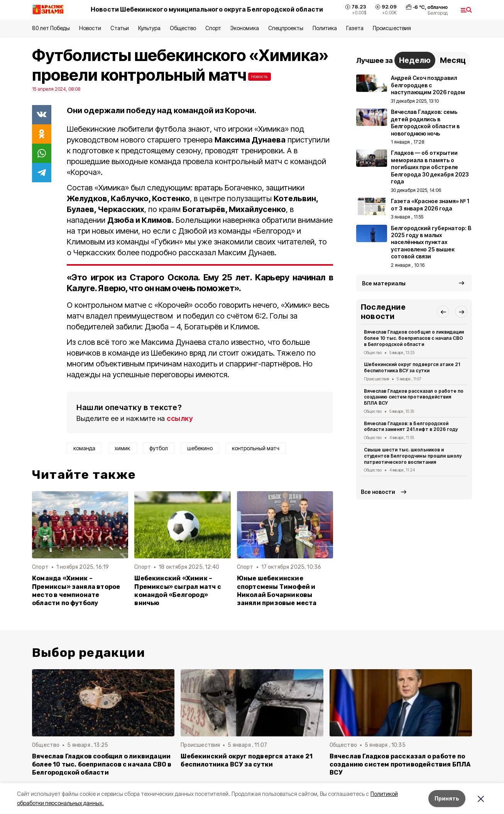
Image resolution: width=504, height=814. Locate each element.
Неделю (415, 60)
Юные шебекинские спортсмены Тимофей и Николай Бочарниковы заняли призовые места (277, 590)
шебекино (200, 448)
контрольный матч (256, 448)
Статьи (120, 28)
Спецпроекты (286, 28)
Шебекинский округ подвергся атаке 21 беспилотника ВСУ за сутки (412, 367)
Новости (90, 28)
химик (122, 448)
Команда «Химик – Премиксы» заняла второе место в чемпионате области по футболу (76, 590)
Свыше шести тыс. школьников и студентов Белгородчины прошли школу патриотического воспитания (413, 456)
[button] (443, 312)
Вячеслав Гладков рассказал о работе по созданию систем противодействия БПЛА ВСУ (414, 397)
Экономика (244, 28)
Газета (355, 28)
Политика (325, 28)
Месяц (453, 60)
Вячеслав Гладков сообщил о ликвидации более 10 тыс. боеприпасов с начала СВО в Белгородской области (414, 338)
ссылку (180, 418)
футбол (159, 448)
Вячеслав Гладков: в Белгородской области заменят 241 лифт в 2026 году (411, 427)
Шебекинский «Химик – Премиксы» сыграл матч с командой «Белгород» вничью (178, 590)
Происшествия (392, 28)
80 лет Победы (51, 28)
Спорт (213, 28)
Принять (447, 798)
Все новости (378, 492)
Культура (149, 28)
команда (84, 448)
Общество (183, 28)
